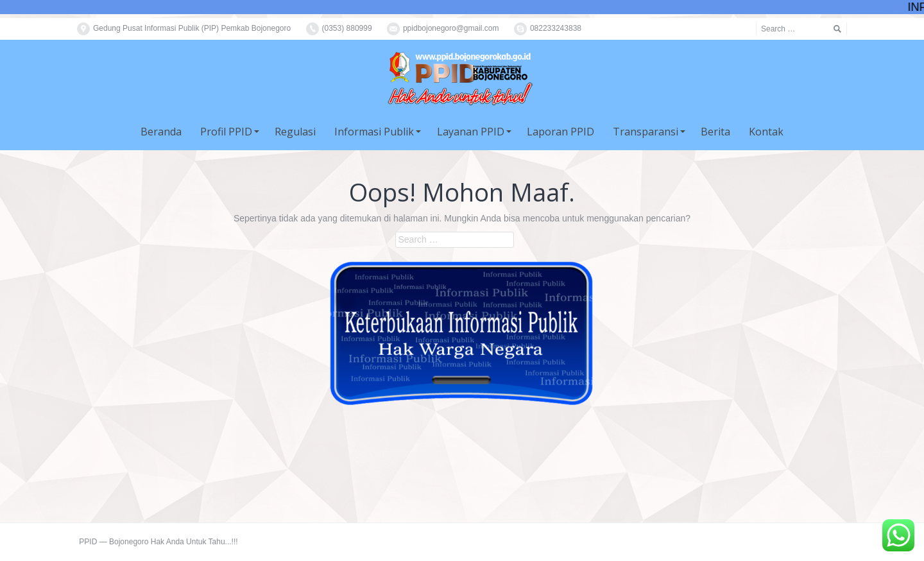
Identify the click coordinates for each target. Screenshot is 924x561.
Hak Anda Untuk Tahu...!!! (194, 542)
